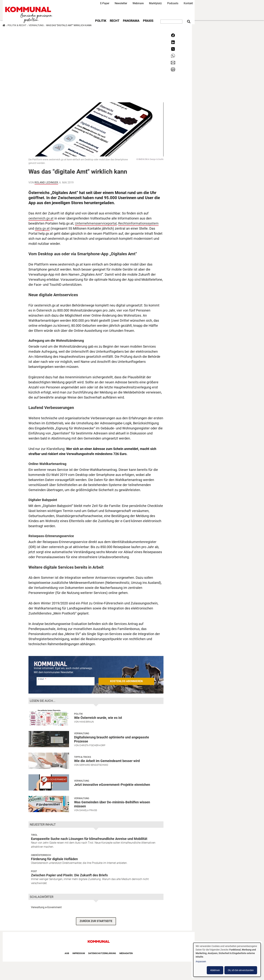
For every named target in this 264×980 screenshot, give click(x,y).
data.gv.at (42, 228)
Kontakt (188, 3)
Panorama (131, 21)
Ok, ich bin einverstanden (241, 970)
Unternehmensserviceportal (96, 223)
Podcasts (173, 3)
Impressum (79, 953)
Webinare (138, 3)
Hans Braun (87, 722)
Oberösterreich (41, 855)
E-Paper (105, 3)
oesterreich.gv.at (41, 218)
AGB (67, 953)
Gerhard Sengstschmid (94, 765)
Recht (115, 21)
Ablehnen (215, 970)
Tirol (34, 835)
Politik (101, 21)
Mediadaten (126, 953)
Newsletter (121, 3)
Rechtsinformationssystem (138, 223)
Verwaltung (36, 25)
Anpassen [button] (201, 961)
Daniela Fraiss (88, 810)
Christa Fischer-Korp (92, 745)
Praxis (148, 21)
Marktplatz (155, 3)
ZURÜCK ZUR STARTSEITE (96, 921)
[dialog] (227, 960)
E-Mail (41, 679)
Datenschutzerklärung (102, 953)
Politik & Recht (17, 25)
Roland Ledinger (46, 182)
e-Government (53, 907)
